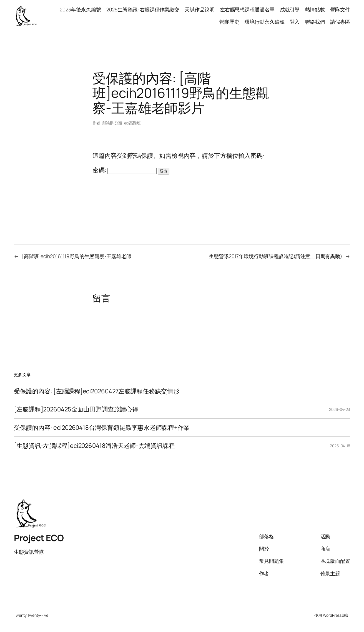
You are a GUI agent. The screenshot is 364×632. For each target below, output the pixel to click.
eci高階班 (132, 123)
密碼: (125, 170)
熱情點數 (315, 9)
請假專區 (340, 22)
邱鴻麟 (108, 123)
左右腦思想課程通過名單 (247, 9)
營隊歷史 (229, 22)
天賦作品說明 (199, 9)
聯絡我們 (315, 22)
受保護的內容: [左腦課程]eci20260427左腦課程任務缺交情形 (97, 391)
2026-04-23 (340, 409)
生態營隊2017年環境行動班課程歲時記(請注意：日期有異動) (275, 256)
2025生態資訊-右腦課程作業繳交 (143, 9)
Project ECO (39, 538)
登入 (295, 22)
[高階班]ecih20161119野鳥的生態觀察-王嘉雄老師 (77, 256)
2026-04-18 (340, 446)
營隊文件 (340, 9)
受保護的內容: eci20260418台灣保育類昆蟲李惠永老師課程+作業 (102, 428)
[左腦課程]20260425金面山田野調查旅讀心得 (76, 409)
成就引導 (290, 9)
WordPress (332, 615)
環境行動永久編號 (264, 22)
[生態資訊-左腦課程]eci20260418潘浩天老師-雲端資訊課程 (94, 446)
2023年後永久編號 (80, 9)
